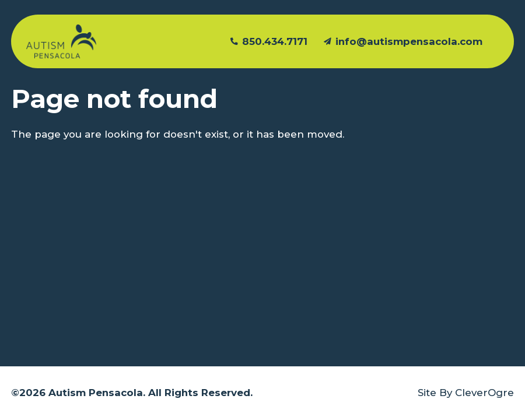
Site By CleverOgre (466, 393)
